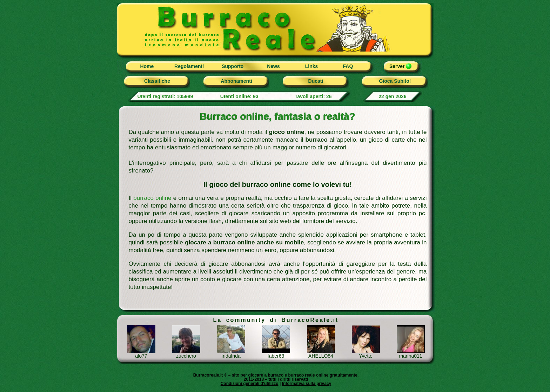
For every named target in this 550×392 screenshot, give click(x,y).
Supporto (233, 66)
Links (312, 66)
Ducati (316, 81)
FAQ (348, 66)
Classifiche (157, 81)
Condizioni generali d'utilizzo (250, 384)
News (273, 66)
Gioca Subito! (395, 81)
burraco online (152, 198)
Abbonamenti (236, 81)
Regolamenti (189, 66)
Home (147, 66)
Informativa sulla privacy (307, 384)
